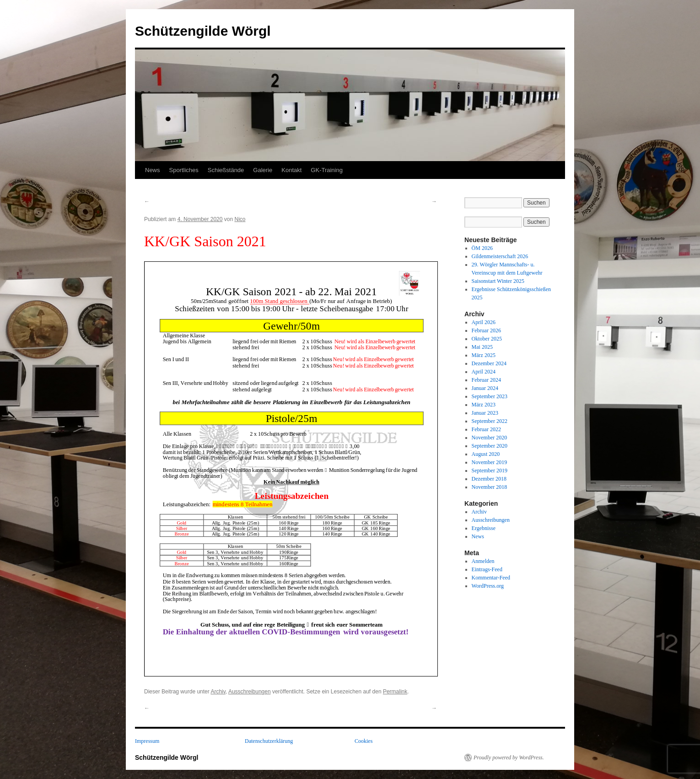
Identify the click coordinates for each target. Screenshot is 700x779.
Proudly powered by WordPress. (509, 757)
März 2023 (484, 405)
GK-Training (327, 170)
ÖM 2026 (482, 248)
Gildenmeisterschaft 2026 (500, 256)
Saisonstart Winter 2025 (498, 281)
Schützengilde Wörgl (203, 31)
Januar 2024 (485, 388)
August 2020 (486, 454)
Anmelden (483, 561)
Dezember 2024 (489, 363)
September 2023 (490, 396)
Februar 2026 (486, 330)
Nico (240, 219)
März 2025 (484, 355)
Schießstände (226, 170)
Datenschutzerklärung (269, 741)
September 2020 (490, 446)
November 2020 (490, 438)
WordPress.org (488, 586)
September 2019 (490, 471)
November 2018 (490, 487)
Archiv (218, 692)
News (153, 170)
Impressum (147, 741)
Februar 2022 (486, 429)
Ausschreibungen (250, 692)
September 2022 (490, 421)
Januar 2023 (485, 413)
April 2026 (484, 322)
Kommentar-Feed (491, 578)
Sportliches (184, 170)
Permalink (395, 692)
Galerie (263, 170)
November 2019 (490, 462)
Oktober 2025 (487, 339)
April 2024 (484, 372)
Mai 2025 (482, 347)
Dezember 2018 (489, 479)
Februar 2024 (486, 380)
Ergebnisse (484, 528)
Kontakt (291, 170)
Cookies (363, 741)
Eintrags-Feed (487, 569)
